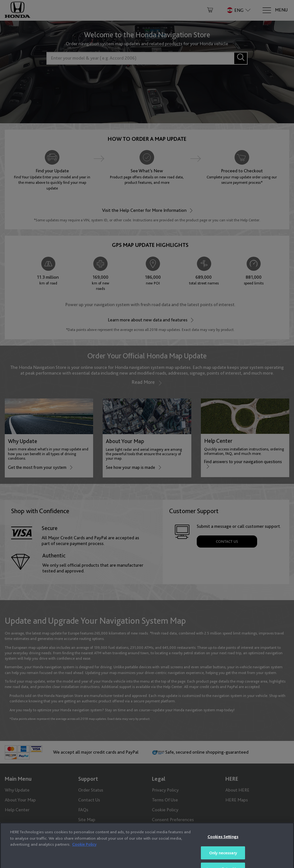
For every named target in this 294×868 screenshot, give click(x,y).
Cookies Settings (223, 854)
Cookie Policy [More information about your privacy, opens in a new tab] (84, 861)
